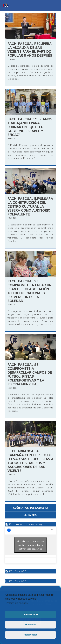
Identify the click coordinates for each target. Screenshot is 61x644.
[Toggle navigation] (54, 5)
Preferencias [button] (30, 635)
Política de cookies (17, 603)
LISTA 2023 (30, 515)
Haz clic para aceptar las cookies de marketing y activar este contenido (31, 545)
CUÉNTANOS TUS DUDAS (30, 508)
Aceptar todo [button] (30, 614)
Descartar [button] (30, 625)
